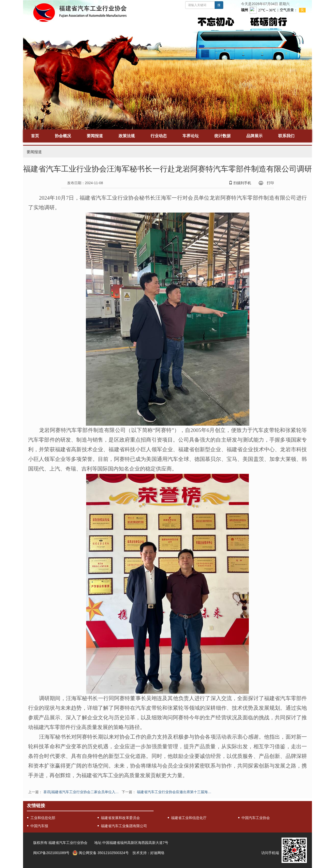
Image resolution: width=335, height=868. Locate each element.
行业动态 (159, 136)
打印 (270, 183)
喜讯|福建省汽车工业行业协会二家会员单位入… (81, 792)
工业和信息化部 (43, 818)
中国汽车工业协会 (256, 818)
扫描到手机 (240, 183)
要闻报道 (95, 136)
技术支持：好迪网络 (148, 853)
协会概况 (63, 136)
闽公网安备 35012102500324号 (104, 853)
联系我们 (286, 136)
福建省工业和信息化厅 (189, 818)
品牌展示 (254, 136)
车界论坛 (191, 136)
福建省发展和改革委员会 (120, 818)
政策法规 (127, 136)
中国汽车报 (39, 826)
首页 (35, 136)
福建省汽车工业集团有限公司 (124, 826)
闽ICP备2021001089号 (51, 853)
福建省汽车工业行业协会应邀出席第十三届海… (174, 792)
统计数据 (222, 136)
